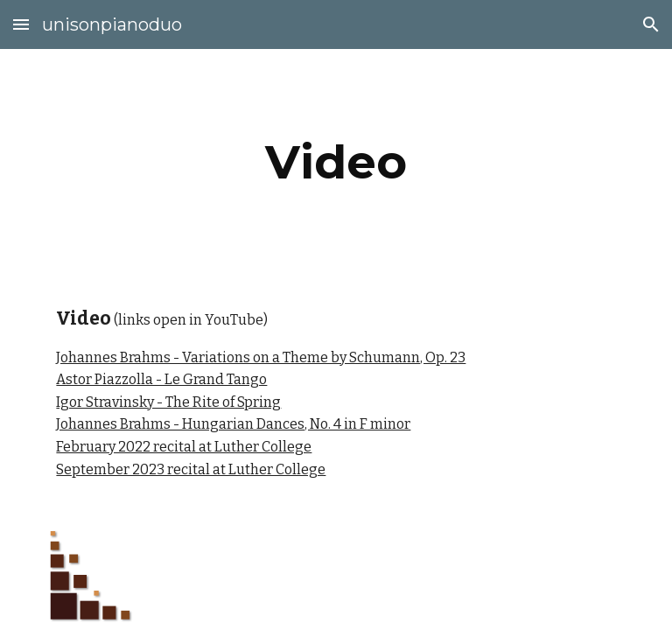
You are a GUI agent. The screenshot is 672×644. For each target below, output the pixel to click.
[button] (21, 24)
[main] (336, 162)
